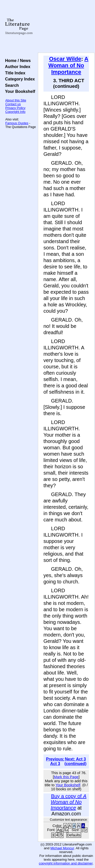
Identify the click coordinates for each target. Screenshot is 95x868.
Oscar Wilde (65, 59)
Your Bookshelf (19, 91)
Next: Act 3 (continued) (75, 761)
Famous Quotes (17, 123)
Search (11, 85)
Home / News (17, 60)
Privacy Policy (15, 108)
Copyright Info (15, 112)
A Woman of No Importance (68, 65)
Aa (59, 830)
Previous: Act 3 (55, 761)
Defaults (74, 835)
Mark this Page (66, 777)
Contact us (13, 104)
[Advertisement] (66, 27)
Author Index (17, 67)
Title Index (14, 73)
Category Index (19, 79)
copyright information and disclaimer (66, 863)
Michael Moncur (62, 848)
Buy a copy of (69, 802)
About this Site (16, 100)
